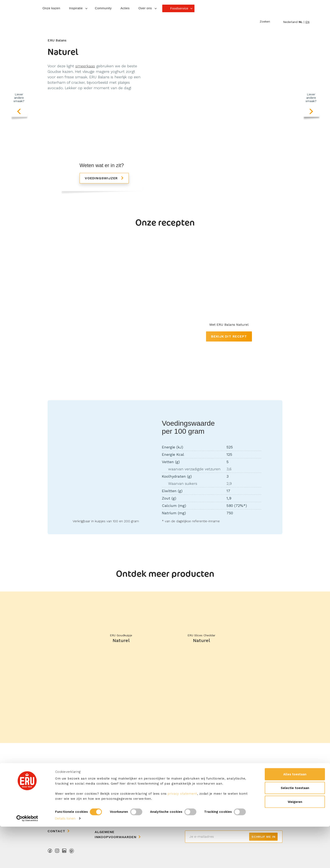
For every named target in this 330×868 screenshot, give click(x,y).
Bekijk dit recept (229, 336)
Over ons (57, 803)
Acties (125, 8)
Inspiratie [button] (76, 8)
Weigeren (295, 843)
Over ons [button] (145, 8)
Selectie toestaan (295, 829)
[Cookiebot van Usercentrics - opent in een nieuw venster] (27, 860)
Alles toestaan (295, 815)
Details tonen (65, 860)
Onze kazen (51, 8)
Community (103, 8)
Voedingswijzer (102, 178)
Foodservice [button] (179, 8)
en (307, 22)
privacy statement (182, 835)
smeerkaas (85, 66)
